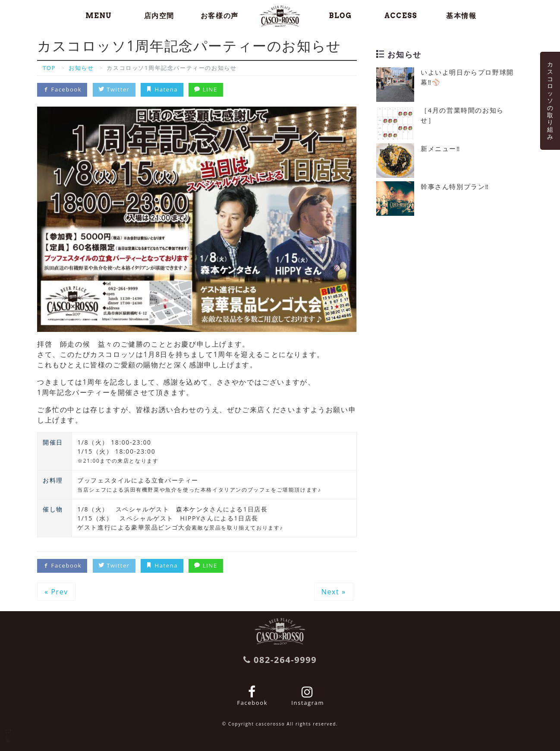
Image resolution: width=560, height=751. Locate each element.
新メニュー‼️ (440, 148)
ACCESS (401, 16)
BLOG (341, 16)
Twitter (114, 89)
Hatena (162, 89)
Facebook (62, 89)
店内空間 (159, 16)
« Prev (56, 592)
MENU (99, 16)
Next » (334, 592)
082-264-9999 (280, 660)
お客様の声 (220, 16)
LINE (206, 89)
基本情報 (461, 16)
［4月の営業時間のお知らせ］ (462, 115)
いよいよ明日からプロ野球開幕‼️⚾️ (467, 77)
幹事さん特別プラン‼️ (455, 186)
